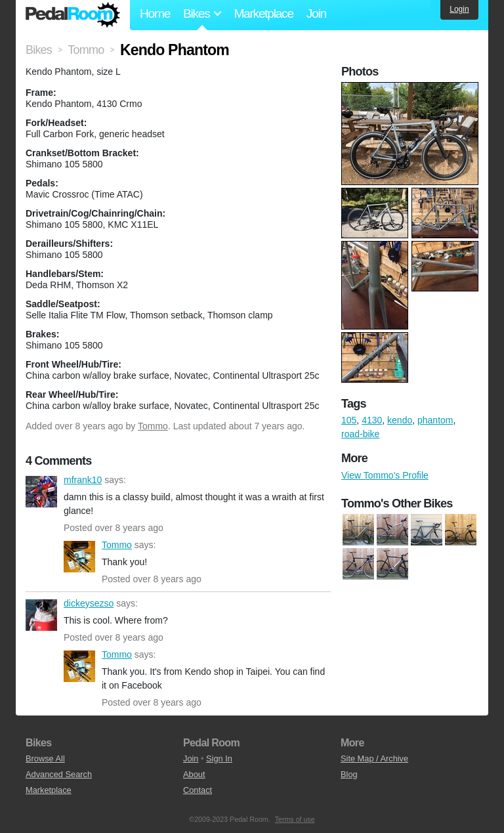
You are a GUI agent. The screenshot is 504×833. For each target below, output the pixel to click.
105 (349, 420)
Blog (349, 774)
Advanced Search (59, 774)
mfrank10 (41, 492)
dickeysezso (41, 615)
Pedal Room (73, 15)
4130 (372, 420)
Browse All (45, 758)
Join (316, 13)
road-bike (360, 434)
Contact (198, 790)
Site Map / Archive (374, 758)
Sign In (219, 758)
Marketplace (263, 13)
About (194, 774)
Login (459, 9)
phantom (435, 420)
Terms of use (295, 819)
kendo (400, 420)
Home (155, 13)
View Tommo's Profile (385, 475)
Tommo (153, 426)
